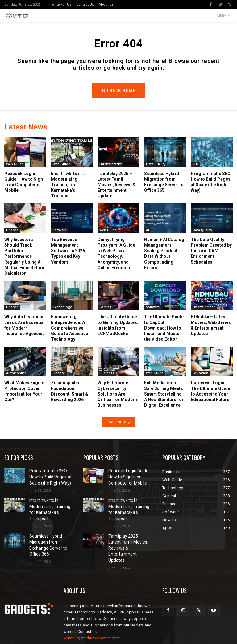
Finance (12, 236)
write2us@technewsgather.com (92, 619)
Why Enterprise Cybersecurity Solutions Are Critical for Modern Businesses (117, 401)
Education (200, 380)
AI (148, 236)
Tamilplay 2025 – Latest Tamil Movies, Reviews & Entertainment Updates (116, 191)
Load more (119, 429)
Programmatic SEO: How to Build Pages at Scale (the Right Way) (50, 482)
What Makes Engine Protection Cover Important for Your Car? (24, 398)
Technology (62, 314)
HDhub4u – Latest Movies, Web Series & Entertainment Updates (211, 332)
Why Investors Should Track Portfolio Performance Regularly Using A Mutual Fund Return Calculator (24, 263)
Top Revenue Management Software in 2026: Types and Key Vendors (69, 257)
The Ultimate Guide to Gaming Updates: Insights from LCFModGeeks (118, 332)
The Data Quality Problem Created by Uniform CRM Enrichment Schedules (211, 257)
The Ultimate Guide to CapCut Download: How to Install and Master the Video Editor (164, 335)
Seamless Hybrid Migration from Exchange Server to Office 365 (51, 536)
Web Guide (15, 170)
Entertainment (110, 170)
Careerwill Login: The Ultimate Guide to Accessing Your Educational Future (210, 398)
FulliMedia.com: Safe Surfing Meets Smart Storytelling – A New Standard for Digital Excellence (165, 401)
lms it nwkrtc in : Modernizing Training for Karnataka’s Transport (67, 191)
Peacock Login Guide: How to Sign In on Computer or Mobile (131, 482)
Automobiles (16, 380)
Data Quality (156, 170)
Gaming (106, 314)
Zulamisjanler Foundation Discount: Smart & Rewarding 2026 (70, 398)
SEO (195, 170)
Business (107, 380)
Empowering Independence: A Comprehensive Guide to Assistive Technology (69, 335)
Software (60, 236)
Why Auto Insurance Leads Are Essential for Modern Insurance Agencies (25, 332)
